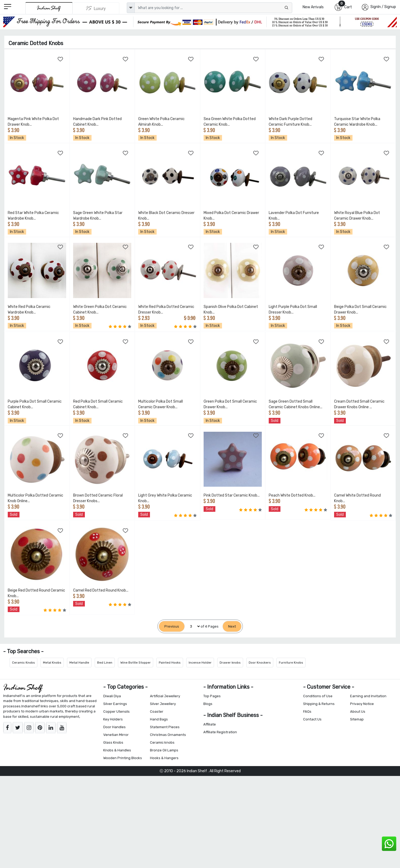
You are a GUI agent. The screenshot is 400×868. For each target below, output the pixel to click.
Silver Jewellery (163, 704)
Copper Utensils (116, 712)
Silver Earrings (115, 704)
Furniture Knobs (291, 663)
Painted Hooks (170, 663)
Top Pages (212, 696)
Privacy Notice (362, 704)
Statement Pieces (165, 727)
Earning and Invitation (368, 696)
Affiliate (210, 724)
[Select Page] (193, 626)
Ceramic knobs (162, 742)
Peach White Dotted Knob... (292, 495)
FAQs (307, 712)
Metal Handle (79, 663)
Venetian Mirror (116, 735)
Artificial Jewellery (165, 696)
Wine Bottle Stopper (136, 663)
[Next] (232, 626)
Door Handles (114, 727)
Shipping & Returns (319, 704)
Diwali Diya (112, 696)
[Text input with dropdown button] (213, 8)
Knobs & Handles (117, 750)
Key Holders (113, 719)
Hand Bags (159, 719)
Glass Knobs (113, 742)
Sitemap (357, 719)
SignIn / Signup (383, 7)
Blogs (208, 704)
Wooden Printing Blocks (123, 758)
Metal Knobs (52, 663)
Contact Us (312, 719)
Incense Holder (200, 663)
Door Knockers (260, 663)
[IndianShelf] (49, 8)
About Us (358, 712)
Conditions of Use (318, 696)
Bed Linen (105, 663)
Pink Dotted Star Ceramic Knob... (232, 495)
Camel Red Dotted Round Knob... (101, 590)
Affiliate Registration (220, 732)
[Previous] (172, 626)
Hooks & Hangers (164, 758)
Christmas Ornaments (168, 735)
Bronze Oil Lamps (164, 750)
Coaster (157, 712)
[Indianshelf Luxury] (96, 8)
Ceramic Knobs (23, 663)
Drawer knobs (230, 663)
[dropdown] (131, 8)
